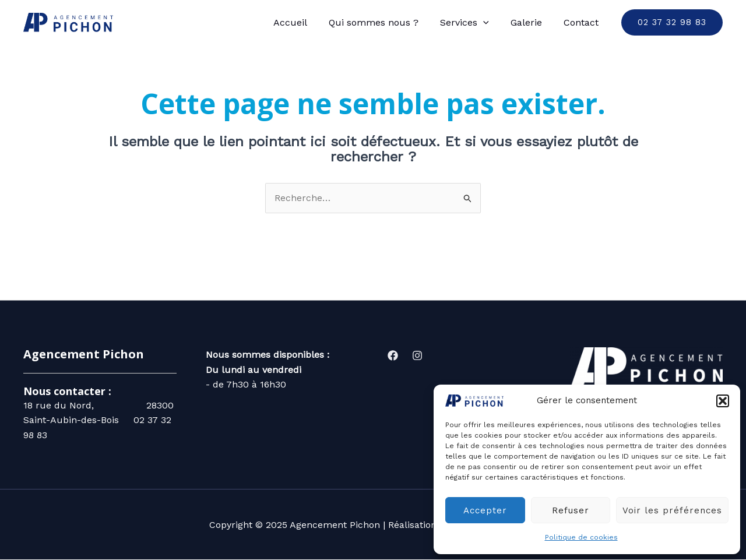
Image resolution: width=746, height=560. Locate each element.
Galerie (531, 22)
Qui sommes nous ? (384, 22)
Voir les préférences (672, 510)
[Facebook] (393, 355)
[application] (491, 22)
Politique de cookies (581, 537)
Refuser (571, 510)
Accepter (485, 510)
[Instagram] (417, 355)
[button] (723, 401)
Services (472, 22)
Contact (583, 22)
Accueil (304, 22)
